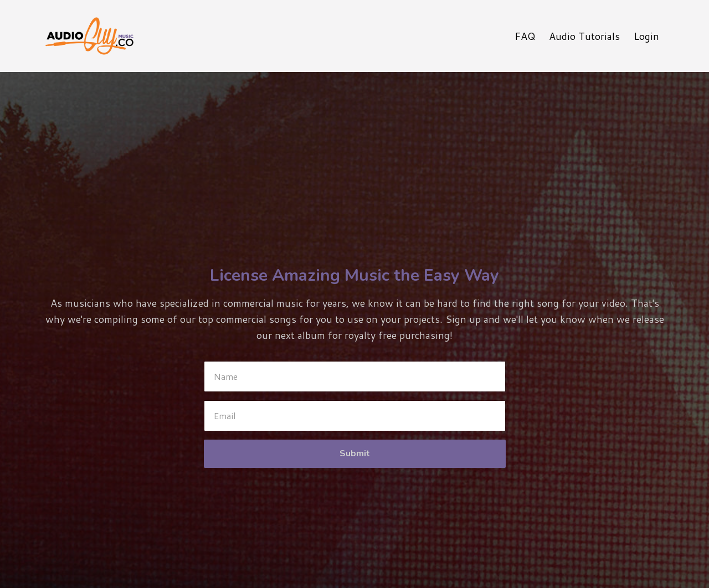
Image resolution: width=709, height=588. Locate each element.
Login (646, 36)
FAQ (525, 36)
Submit (355, 453)
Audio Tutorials (584, 36)
